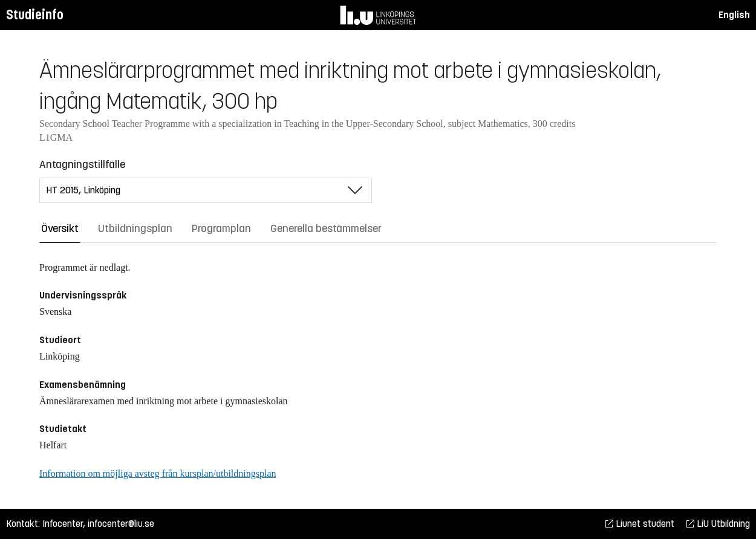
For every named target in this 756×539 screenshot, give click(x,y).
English (734, 15)
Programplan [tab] (221, 228)
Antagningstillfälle (82, 164)
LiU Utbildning (718, 524)
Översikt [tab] (60, 228)
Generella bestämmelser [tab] (326, 228)
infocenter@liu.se (121, 524)
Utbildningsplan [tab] (135, 228)
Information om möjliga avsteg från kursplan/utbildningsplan (158, 473)
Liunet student (640, 524)
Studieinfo (35, 15)
